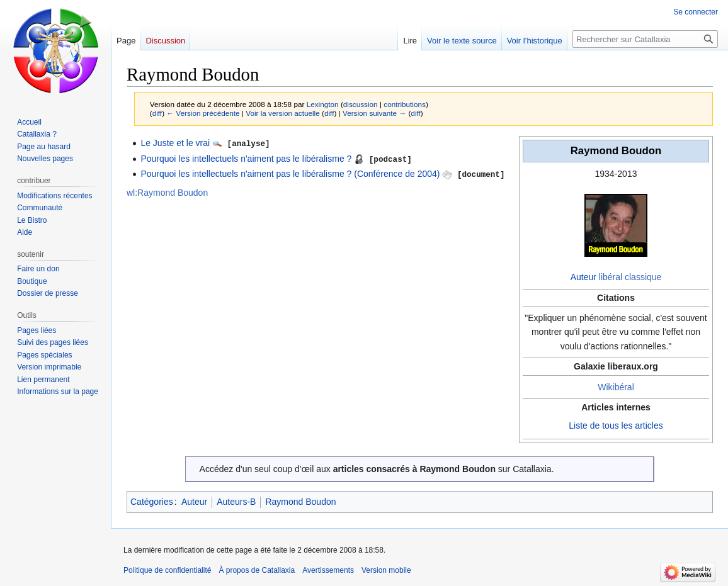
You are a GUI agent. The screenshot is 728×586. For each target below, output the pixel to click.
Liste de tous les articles (616, 425)
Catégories (152, 502)
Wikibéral (616, 387)
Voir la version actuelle (283, 113)
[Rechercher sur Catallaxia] (645, 39)
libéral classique (630, 277)
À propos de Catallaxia (257, 570)
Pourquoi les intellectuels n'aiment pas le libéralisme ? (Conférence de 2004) (290, 173)
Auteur (583, 277)
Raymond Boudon (300, 502)
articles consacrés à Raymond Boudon (414, 469)
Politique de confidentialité (167, 570)
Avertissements (328, 570)
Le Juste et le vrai (175, 143)
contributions (405, 104)
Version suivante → (374, 113)
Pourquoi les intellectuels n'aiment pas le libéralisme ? (246, 158)
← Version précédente (203, 113)
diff (157, 113)
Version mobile (386, 570)
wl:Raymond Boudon (167, 191)
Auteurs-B (236, 502)
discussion (361, 104)
